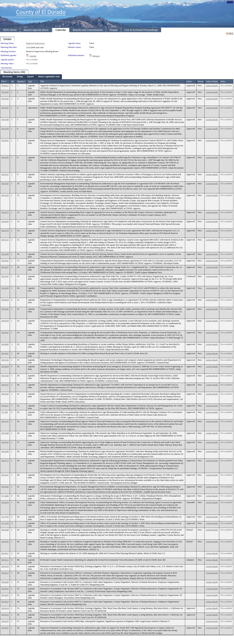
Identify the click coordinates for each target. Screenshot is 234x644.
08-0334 (5, 566)
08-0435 (5, 621)
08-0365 (5, 542)
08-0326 (5, 360)
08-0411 (5, 406)
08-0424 (5, 502)
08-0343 (5, 99)
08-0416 (5, 442)
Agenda (33, 56)
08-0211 (5, 560)
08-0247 (5, 276)
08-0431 (5, 628)
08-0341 (5, 174)
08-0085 (5, 344)
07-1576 (5, 517)
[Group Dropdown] (20, 77)
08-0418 (5, 615)
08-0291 (5, 140)
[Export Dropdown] (31, 77)
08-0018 (5, 300)
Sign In (230, 2)
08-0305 (5, 183)
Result (201, 82)
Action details (212, 86)
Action (189, 82)
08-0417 (5, 86)
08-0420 (5, 582)
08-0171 (5, 461)
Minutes (96, 56)
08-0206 (5, 309)
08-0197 (5, 332)
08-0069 (5, 366)
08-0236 (5, 254)
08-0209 (5, 288)
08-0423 (5, 602)
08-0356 (5, 195)
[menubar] (31, 77)
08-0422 (5, 595)
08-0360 (5, 530)
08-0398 (5, 433)
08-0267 (5, 267)
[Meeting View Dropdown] (49, 77)
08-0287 (5, 261)
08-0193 (5, 321)
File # (4, 82)
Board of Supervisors (35, 43)
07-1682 (5, 496)
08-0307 (5, 353)
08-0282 (5, 487)
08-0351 (5, 475)
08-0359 (5, 129)
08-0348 (5, 119)
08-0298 (5, 451)
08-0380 (5, 92)
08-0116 (5, 240)
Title (42, 82)
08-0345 (5, 394)
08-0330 (5, 376)
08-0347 (5, 108)
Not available (32, 60)
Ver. (13, 82)
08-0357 (5, 553)
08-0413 (5, 573)
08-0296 (5, 157)
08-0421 (5, 589)
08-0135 (5, 421)
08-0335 (5, 385)
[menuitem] (7, 77)
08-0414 (5, 608)
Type (30, 82)
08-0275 (5, 212)
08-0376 (5, 231)
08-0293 (5, 221)
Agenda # (21, 82)
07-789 (5, 412)
